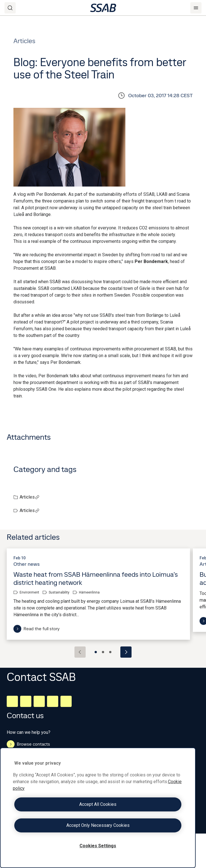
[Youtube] (66, 701)
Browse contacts (28, 744)
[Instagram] (39, 701)
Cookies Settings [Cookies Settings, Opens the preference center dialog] (98, 846)
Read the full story (37, 629)
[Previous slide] (80, 652)
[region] (98, 808)
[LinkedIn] (12, 701)
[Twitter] (53, 701)
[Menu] (196, 8)
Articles (30, 497)
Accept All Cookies (98, 804)
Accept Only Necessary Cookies (98, 825)
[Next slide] (126, 652)
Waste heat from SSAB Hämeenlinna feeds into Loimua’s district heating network (96, 578)
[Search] (10, 8)
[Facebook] (26, 701)
